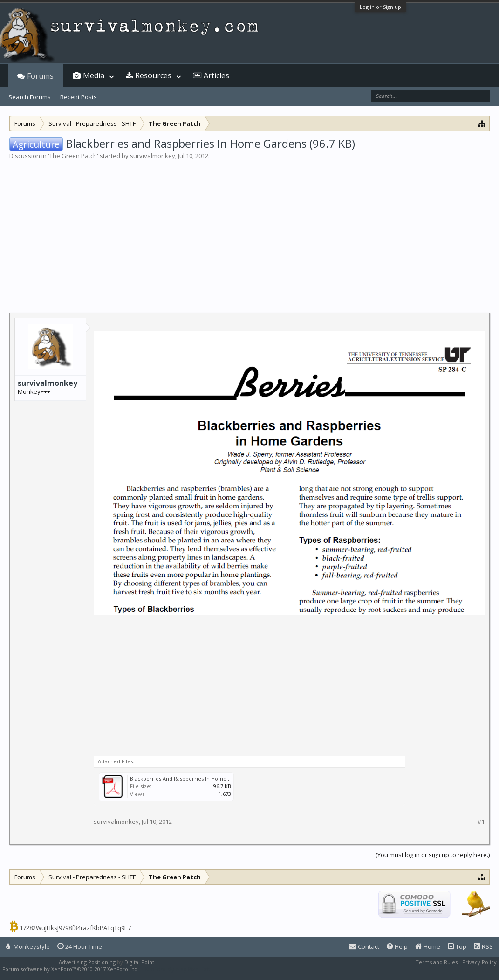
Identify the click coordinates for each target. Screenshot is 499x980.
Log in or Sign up (380, 7)
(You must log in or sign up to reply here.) (433, 855)
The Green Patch (73, 156)
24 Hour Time (80, 946)
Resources (153, 75)
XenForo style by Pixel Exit (178, 969)
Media (94, 75)
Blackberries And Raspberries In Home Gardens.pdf (195, 778)
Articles (216, 75)
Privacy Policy (479, 962)
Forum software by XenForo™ (71, 969)
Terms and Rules (437, 962)
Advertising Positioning (87, 962)
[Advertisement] (249, 230)
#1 (481, 822)
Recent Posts (79, 97)
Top (457, 946)
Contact (364, 946)
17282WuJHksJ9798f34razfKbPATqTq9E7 (75, 928)
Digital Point (139, 962)
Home (428, 946)
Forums (40, 76)
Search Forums (30, 97)
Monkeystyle (28, 946)
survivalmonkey (153, 156)
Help (397, 946)
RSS (483, 946)
